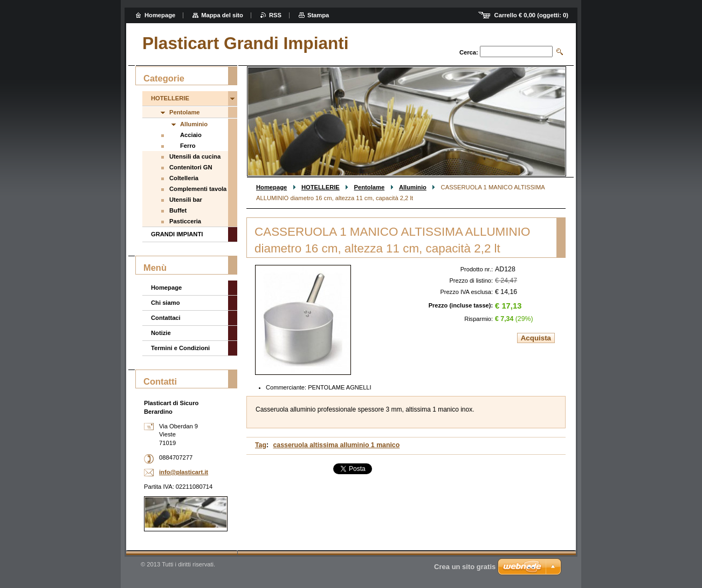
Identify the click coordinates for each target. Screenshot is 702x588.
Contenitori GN (191, 167)
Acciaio (191, 135)
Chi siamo (165, 303)
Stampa (318, 15)
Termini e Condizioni (180, 348)
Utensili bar (186, 200)
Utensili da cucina (195, 156)
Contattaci (166, 318)
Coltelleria (184, 178)
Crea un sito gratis (465, 567)
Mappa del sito (222, 15)
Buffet (178, 210)
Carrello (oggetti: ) (531, 15)
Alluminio (413, 187)
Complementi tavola (198, 189)
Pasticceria (185, 221)
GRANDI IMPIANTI (177, 234)
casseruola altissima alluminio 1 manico (337, 445)
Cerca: (469, 52)
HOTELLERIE (321, 187)
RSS (275, 15)
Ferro (188, 146)
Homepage (271, 187)
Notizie (161, 333)
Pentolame (370, 187)
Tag (261, 445)
